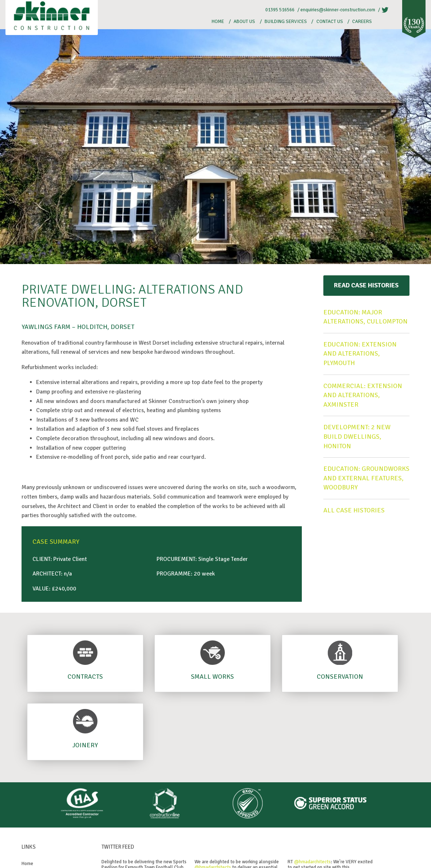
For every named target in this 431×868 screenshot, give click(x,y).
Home (218, 22)
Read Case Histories (366, 285)
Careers (362, 22)
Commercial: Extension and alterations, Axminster (363, 395)
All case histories (354, 510)
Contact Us (330, 22)
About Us (244, 22)
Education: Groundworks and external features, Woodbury (366, 478)
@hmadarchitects (312, 862)
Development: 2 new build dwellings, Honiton (357, 436)
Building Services (286, 22)
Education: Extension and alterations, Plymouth (360, 354)
